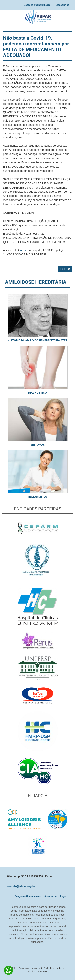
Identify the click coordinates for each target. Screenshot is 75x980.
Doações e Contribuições (37, 5)
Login (63, 896)
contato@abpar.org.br (21, 886)
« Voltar (65, 269)
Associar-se (63, 5)
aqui (23, 250)
